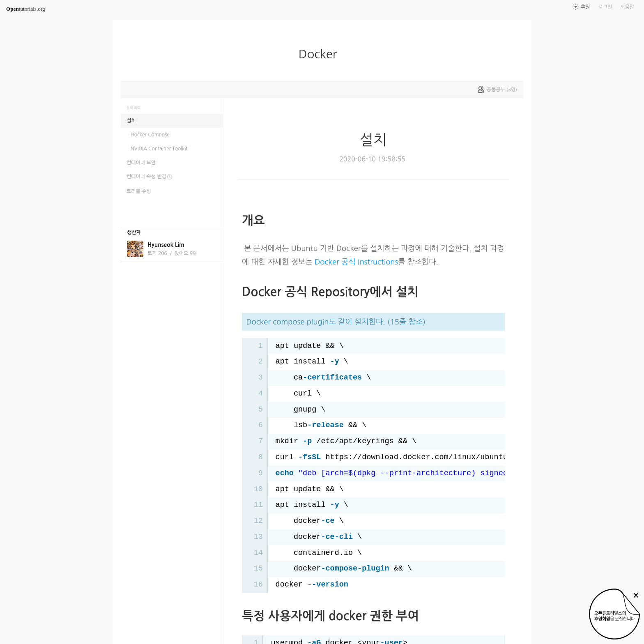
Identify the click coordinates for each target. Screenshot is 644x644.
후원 (585, 7)
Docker (321, 54)
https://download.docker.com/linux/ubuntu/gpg (426, 457)
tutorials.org (26, 9)
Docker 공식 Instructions (356, 262)
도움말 (627, 7)
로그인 (605, 7)
